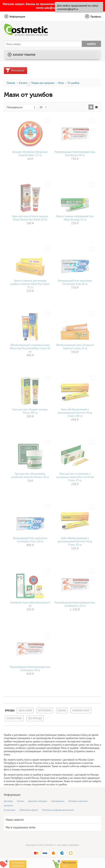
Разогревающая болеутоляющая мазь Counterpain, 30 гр (30, 669)
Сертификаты (58, 801)
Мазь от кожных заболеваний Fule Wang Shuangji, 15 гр (75, 218)
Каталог (23, 83)
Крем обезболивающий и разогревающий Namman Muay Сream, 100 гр (75, 413)
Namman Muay (81, 711)
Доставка (8, 801)
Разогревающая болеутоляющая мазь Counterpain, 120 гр (75, 604)
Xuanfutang (14, 718)
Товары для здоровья (43, 83)
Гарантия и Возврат (38, 801)
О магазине (10, 810)
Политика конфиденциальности (58, 810)
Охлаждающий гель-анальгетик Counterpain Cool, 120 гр (30, 540)
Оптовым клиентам (78, 801)
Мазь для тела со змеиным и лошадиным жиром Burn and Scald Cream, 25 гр (75, 477)
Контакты (9, 805)
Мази (61, 83)
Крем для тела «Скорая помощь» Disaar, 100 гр (30, 411)
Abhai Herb (25, 711)
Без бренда (35, 718)
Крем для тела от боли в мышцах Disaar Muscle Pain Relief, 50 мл (30, 218)
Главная (11, 83)
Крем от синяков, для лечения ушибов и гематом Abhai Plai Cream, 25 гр (30, 284)
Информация (17, 17)
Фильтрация (18, 70)
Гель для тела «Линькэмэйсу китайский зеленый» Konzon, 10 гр (30, 475)
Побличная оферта (29, 810)
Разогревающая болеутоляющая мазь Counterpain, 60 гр (75, 154)
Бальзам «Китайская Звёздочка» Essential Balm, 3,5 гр (30, 154)
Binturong (45, 711)
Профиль (96, 17)
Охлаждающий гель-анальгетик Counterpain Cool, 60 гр (75, 282)
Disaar (62, 711)
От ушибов (73, 83)
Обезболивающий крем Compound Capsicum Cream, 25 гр (75, 347)
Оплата (20, 801)
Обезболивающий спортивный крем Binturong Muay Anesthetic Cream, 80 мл (30, 348)
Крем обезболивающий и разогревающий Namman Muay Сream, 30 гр (75, 541)
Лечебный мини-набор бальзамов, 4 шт (30, 604)
